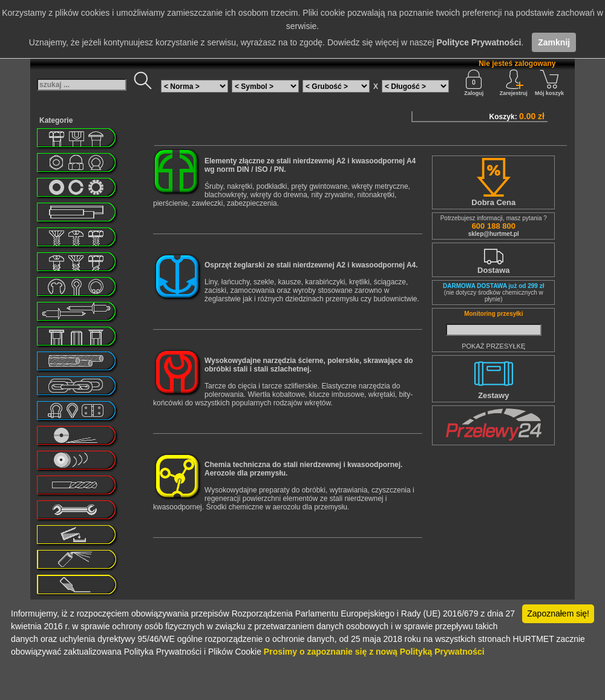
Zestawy (493, 395)
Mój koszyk (549, 83)
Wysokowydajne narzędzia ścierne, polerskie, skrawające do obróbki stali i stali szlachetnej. (309, 365)
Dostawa (493, 270)
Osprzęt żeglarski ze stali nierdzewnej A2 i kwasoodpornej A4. (311, 265)
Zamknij (554, 42)
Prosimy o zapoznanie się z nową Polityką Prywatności (374, 652)
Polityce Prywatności (479, 42)
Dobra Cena (493, 202)
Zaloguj (474, 83)
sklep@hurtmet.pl (494, 234)
